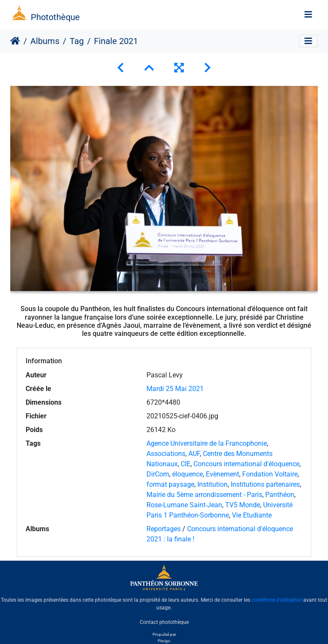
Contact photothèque (164, 622)
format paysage (170, 484)
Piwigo (164, 641)
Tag (77, 41)
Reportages (164, 529)
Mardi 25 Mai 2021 (175, 389)
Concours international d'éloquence (246, 464)
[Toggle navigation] (308, 15)
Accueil (15, 41)
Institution (212, 484)
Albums (45, 41)
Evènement (223, 474)
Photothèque (55, 17)
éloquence (187, 474)
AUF (194, 454)
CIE (186, 464)
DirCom (158, 474)
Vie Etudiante (252, 515)
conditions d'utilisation (277, 600)
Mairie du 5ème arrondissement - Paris (204, 495)
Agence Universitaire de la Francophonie (207, 443)
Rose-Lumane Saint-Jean (184, 505)
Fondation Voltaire (270, 474)
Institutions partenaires (265, 484)
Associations (166, 454)
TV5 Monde (243, 505)
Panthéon (280, 495)
